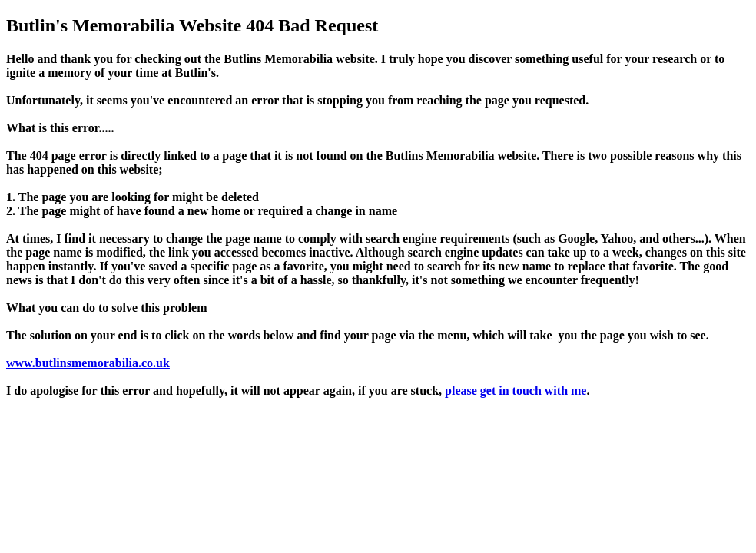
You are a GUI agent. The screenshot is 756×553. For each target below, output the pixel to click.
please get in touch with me (516, 391)
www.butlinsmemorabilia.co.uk (88, 363)
